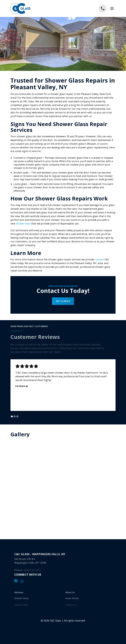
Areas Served (72, 600)
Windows (19, 594)
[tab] (12, 416)
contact (100, 259)
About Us (70, 594)
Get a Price (63, 301)
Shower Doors (22, 600)
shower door (23, 224)
